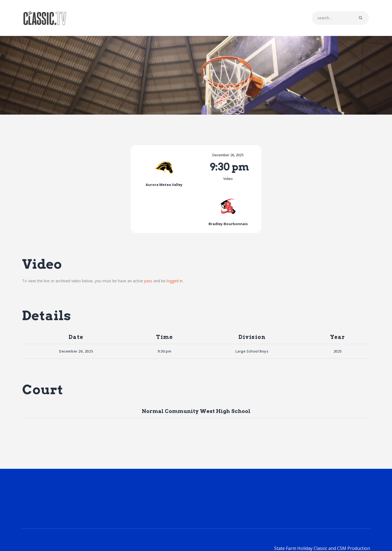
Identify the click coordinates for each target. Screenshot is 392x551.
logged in (175, 247)
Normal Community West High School (196, 377)
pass (148, 247)
